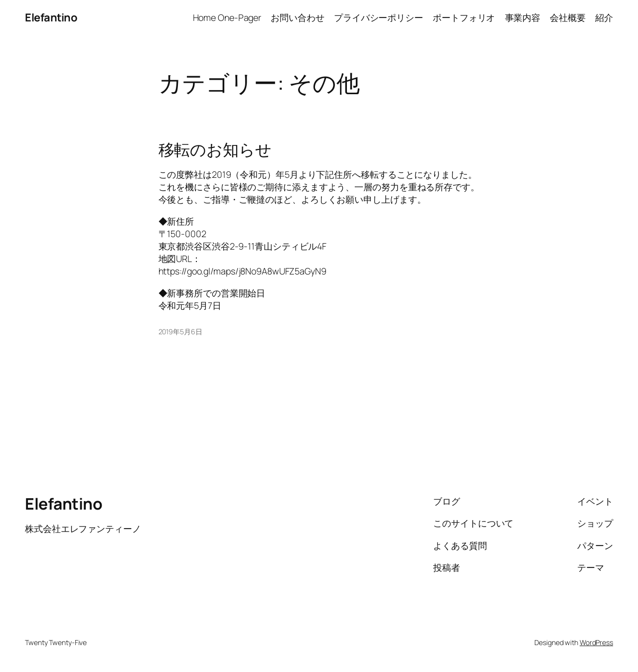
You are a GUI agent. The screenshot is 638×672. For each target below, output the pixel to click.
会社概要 (568, 17)
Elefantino (51, 17)
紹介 (604, 17)
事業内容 (523, 17)
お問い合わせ (297, 17)
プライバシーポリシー (379, 17)
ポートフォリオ (464, 17)
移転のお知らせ (215, 150)
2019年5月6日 (180, 332)
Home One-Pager (227, 17)
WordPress (596, 642)
